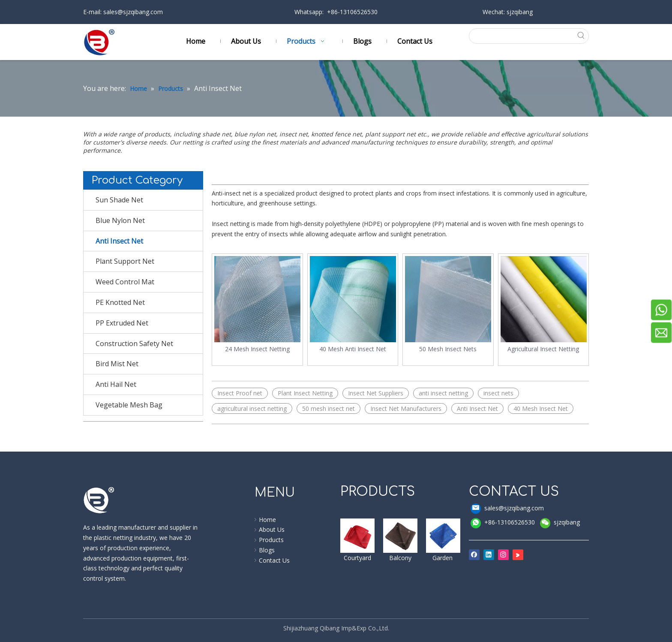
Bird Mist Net (117, 364)
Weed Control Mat (125, 282)
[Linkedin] (489, 555)
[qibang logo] (99, 500)
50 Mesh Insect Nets (448, 349)
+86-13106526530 (503, 523)
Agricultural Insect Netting (543, 349)
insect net (294, 134)
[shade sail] (357, 536)
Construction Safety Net (134, 344)
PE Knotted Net (120, 302)
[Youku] (518, 555)
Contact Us (274, 560)
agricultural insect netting (252, 408)
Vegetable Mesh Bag (129, 405)
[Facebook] (474, 555)
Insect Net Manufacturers (406, 408)
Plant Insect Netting (305, 393)
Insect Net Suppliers (376, 393)
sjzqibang (560, 523)
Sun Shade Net (119, 200)
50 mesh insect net (328, 408)
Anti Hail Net (116, 384)
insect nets (498, 393)
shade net (217, 134)
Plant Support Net (125, 261)
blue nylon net (255, 134)
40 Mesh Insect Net (541, 408)
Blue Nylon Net (120, 220)
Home (267, 520)
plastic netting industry (124, 538)
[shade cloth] (443, 536)
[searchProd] (522, 36)
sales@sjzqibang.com (132, 12)
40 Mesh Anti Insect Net (353, 349)
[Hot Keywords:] (581, 36)
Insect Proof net (240, 393)
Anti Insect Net (119, 241)
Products (271, 540)
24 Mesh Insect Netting (257, 349)
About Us (272, 529)
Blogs (267, 550)
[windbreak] (400, 536)
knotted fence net (336, 134)
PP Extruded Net (122, 323)
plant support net (391, 134)
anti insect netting (443, 393)
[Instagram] (503, 555)
